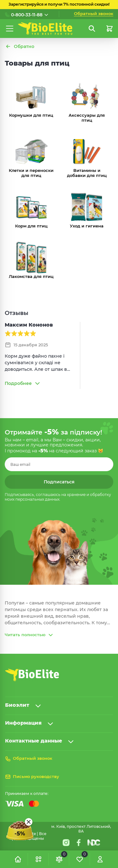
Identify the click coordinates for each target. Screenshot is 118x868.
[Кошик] (110, 29)
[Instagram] (66, 843)
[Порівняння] (59, 859)
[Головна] (18, 859)
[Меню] (10, 29)
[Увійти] (100, 859)
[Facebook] (79, 843)
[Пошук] (92, 29)
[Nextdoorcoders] (94, 843)
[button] (38, 859)
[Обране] (80, 859)
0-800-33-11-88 (27, 15)
